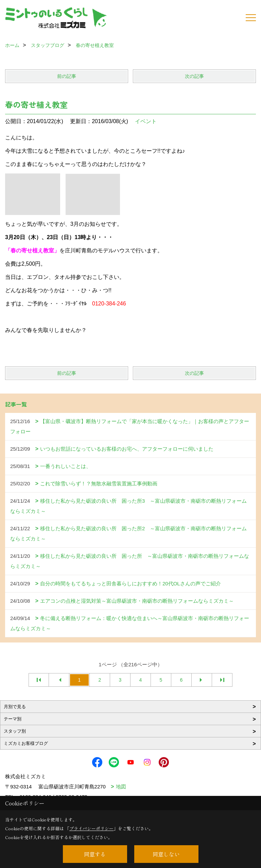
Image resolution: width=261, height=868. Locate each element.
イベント (146, 121)
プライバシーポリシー (91, 828)
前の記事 (67, 76)
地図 (121, 787)
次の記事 (194, 76)
